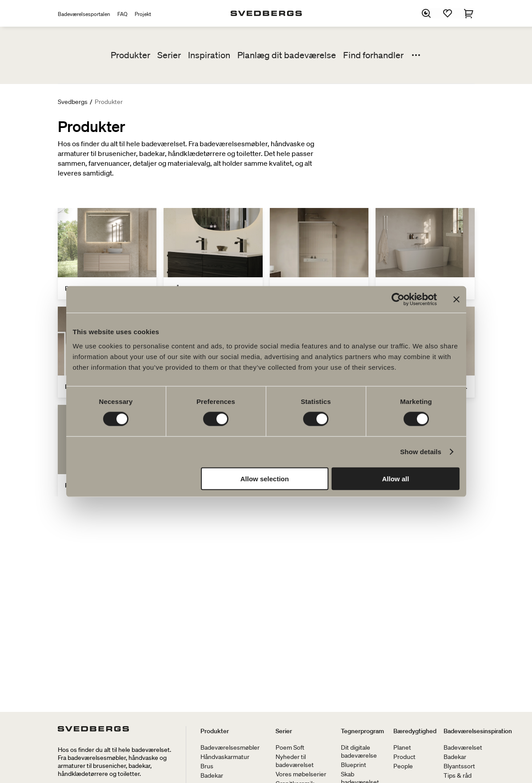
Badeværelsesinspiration (478, 731)
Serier (169, 55)
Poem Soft (290, 747)
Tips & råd (458, 775)
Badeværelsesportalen (84, 14)
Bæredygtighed (415, 731)
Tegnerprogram (362, 731)
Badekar (212, 775)
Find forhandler (373, 55)
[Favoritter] (448, 13)
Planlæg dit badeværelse (287, 55)
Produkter (130, 55)
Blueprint (354, 765)
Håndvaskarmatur (225, 757)
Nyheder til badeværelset (295, 761)
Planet (402, 747)
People (403, 766)
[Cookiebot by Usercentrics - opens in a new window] (398, 300)
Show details (421, 452)
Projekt (143, 14)
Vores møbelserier (301, 774)
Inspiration (209, 55)
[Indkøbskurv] (469, 13)
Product (404, 757)
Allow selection (265, 478)
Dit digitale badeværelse (359, 751)
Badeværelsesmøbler (230, 747)
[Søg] (427, 13)
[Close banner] (456, 300)
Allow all (396, 478)
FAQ (122, 14)
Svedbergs (73, 102)
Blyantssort (459, 766)
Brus (207, 766)
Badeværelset (463, 747)
